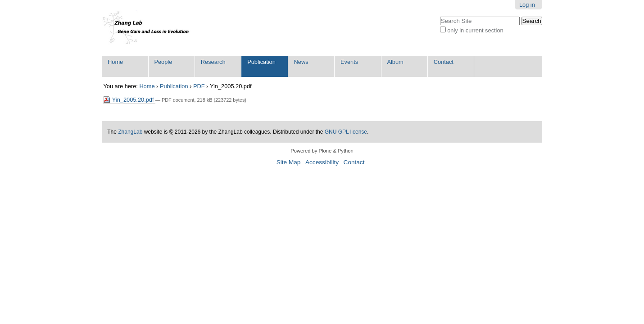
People (163, 62)
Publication (261, 62)
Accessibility (322, 162)
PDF (199, 86)
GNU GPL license (346, 132)
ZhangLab (130, 132)
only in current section (475, 30)
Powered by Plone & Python (322, 151)
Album (395, 62)
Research (213, 62)
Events (349, 62)
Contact (444, 62)
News (301, 62)
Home (115, 62)
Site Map (289, 162)
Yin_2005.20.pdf (129, 100)
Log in (527, 5)
